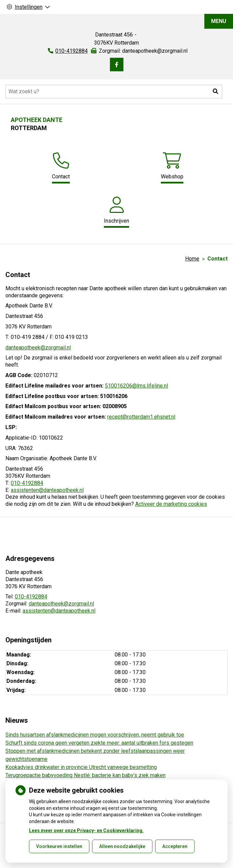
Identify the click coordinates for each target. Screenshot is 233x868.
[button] (215, 92)
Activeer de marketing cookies (171, 504)
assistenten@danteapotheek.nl (47, 490)
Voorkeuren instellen (59, 846)
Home (192, 259)
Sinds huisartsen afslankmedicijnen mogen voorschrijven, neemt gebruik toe (95, 735)
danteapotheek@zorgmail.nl (38, 348)
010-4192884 (27, 483)
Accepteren (175, 846)
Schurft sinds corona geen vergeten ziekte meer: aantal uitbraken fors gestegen (99, 743)
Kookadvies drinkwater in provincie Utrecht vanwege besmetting (81, 767)
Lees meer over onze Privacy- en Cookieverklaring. (86, 830)
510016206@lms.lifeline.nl (136, 386)
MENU (219, 21)
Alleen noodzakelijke (122, 846)
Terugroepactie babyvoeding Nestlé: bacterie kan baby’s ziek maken (85, 775)
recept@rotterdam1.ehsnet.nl (141, 417)
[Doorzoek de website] (114, 92)
